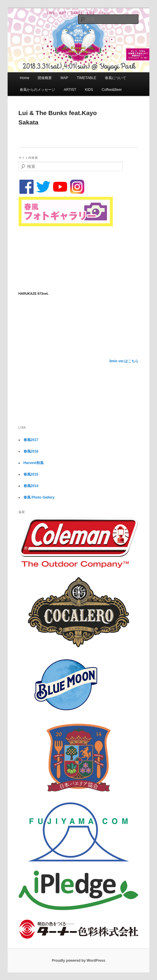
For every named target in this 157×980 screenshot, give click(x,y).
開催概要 (45, 78)
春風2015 (31, 474)
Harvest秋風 (34, 463)
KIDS (89, 90)
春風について (115, 78)
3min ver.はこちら (124, 361)
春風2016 (31, 451)
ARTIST (70, 90)
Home (24, 78)
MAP (65, 78)
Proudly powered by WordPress (78, 961)
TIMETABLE (87, 78)
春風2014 (31, 486)
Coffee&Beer (112, 90)
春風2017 (31, 440)
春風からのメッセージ (37, 90)
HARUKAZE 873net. (34, 294)
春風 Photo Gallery (39, 497)
